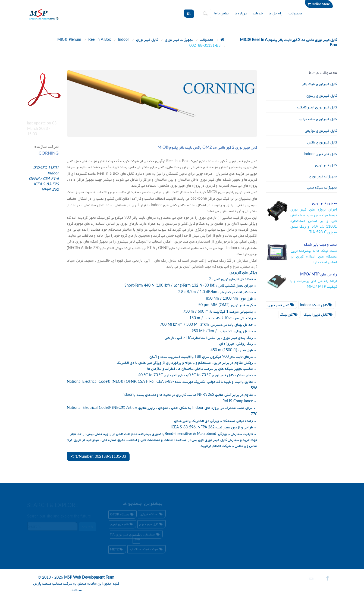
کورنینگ (289, 315)
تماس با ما (222, 13)
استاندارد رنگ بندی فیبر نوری (135, 537)
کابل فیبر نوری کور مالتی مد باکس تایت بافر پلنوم (207, 148)
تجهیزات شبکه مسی (322, 188)
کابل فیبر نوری (147, 40)
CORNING (49, 153)
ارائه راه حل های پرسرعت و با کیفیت (314, 284)
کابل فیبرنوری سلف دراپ (318, 119)
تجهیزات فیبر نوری (179, 40)
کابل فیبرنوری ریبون (322, 96)
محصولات (295, 13)
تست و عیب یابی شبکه (320, 245)
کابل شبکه (317, 305)
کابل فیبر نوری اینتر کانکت (317, 107)
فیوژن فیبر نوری (324, 203)
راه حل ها (276, 13)
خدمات (258, 13)
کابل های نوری (320, 154)
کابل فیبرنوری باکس (322, 142)
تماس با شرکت (233, 446)
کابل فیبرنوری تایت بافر (319, 84)
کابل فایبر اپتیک (319, 315)
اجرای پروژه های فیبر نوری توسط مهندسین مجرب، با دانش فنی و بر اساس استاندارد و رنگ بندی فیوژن (314, 221)
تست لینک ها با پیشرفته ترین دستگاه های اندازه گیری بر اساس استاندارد (314, 257)
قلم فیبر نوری (122, 525)
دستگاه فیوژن (152, 515)
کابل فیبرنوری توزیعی (321, 131)
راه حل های (318, 275)
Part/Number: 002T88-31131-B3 (98, 456)
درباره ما (241, 13)
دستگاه (123, 516)
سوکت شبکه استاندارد (147, 550)
